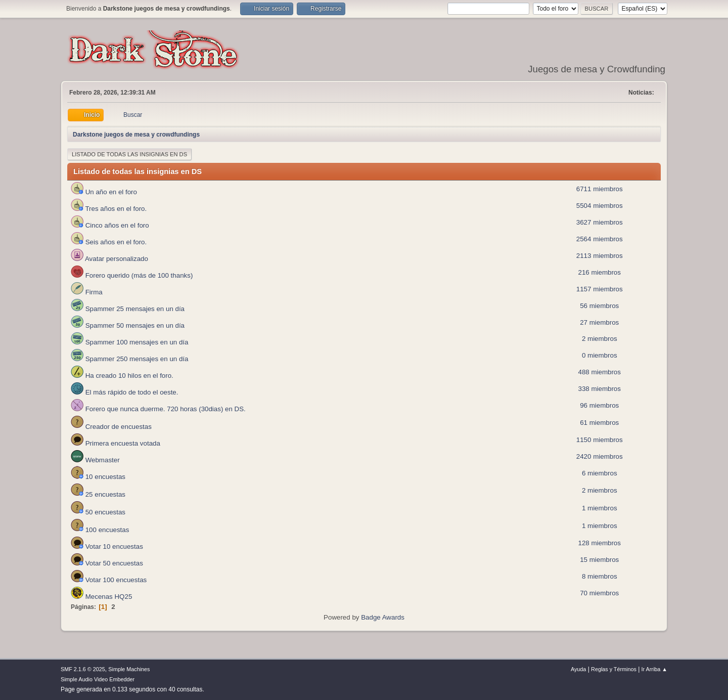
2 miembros (600, 339)
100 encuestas (98, 530)
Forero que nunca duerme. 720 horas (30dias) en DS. (156, 409)
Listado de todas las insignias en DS (129, 154)
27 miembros (599, 322)
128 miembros (600, 543)
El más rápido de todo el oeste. (123, 392)
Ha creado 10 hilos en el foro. (120, 376)
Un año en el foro (102, 192)
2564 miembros (600, 239)
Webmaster (94, 460)
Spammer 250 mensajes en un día (128, 359)
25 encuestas (96, 494)
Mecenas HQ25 (100, 597)
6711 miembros (600, 189)
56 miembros (599, 306)
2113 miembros (600, 256)
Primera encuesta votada (114, 443)
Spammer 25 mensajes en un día (126, 309)
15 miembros (599, 560)
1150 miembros (600, 440)
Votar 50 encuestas (105, 563)
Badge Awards (383, 617)
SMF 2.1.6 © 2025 (83, 669)
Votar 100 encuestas (107, 580)
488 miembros (600, 372)
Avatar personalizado (108, 259)
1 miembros (600, 508)
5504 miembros (600, 206)
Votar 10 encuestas (105, 546)
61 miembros (599, 423)
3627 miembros (600, 222)
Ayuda (578, 669)
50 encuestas (96, 512)
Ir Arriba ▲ (654, 669)
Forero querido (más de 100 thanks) (130, 275)
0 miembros (600, 355)
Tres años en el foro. (107, 209)
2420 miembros (600, 456)
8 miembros (600, 576)
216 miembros (600, 272)
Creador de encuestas (109, 427)
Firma (85, 292)
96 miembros (599, 405)
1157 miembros (600, 289)
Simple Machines (129, 669)
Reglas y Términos (614, 669)
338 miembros (600, 389)
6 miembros (600, 473)
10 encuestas (96, 477)
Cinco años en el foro (108, 225)
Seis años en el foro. (107, 242)
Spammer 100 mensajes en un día (128, 342)
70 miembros (599, 593)
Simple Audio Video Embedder (98, 679)
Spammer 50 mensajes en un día (126, 325)
